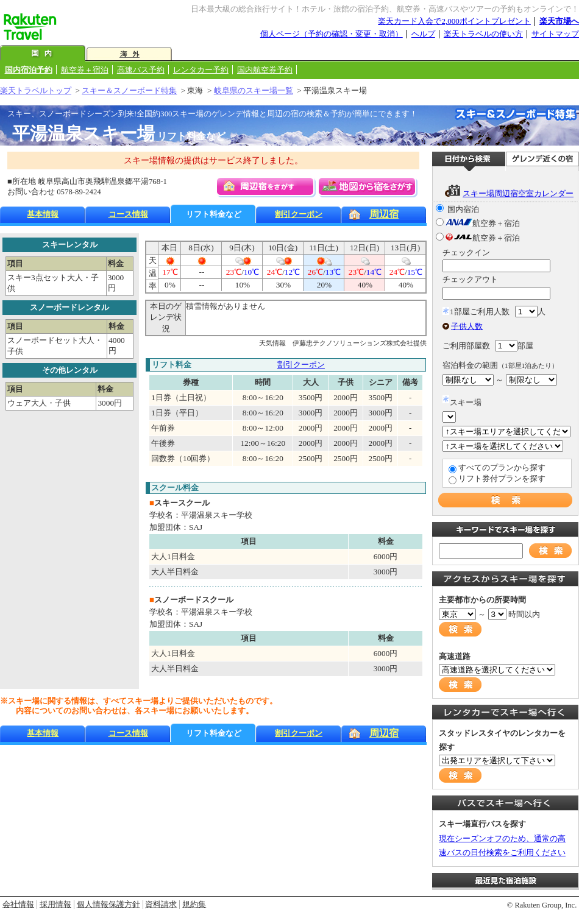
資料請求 (161, 904)
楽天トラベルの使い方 (483, 34)
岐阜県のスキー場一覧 (254, 90)
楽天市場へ (559, 21)
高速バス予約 (141, 70)
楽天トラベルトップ (36, 90)
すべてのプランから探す (502, 467)
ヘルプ (423, 34)
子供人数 (467, 326)
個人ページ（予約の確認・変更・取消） (332, 34)
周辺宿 (384, 214)
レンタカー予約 (201, 70)
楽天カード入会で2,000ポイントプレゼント (454, 21)
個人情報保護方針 (108, 904)
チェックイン (466, 252)
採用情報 (55, 904)
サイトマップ (555, 34)
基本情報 (43, 214)
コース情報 (128, 214)
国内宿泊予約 (29, 70)
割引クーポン (299, 214)
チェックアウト (470, 279)
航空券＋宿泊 (85, 70)
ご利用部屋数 (466, 346)
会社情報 (18, 904)
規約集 (194, 904)
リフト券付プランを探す (502, 478)
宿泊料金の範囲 (500, 365)
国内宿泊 (463, 209)
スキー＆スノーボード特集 (129, 90)
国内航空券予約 (265, 70)
